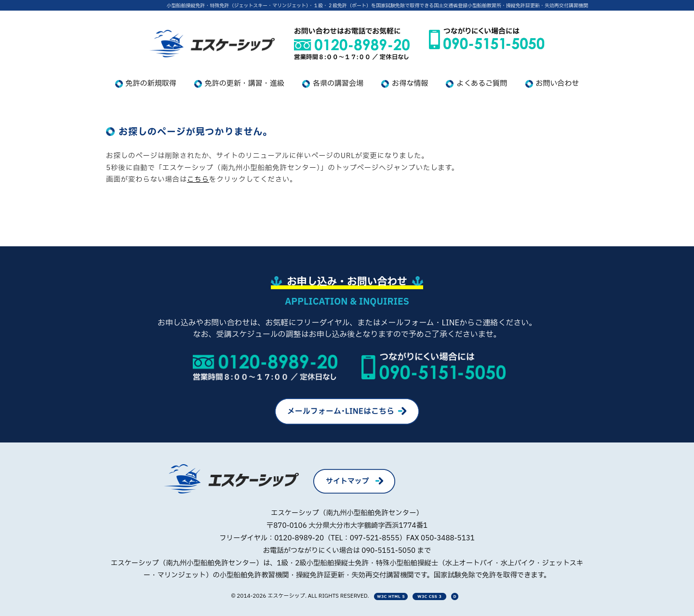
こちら (198, 180)
